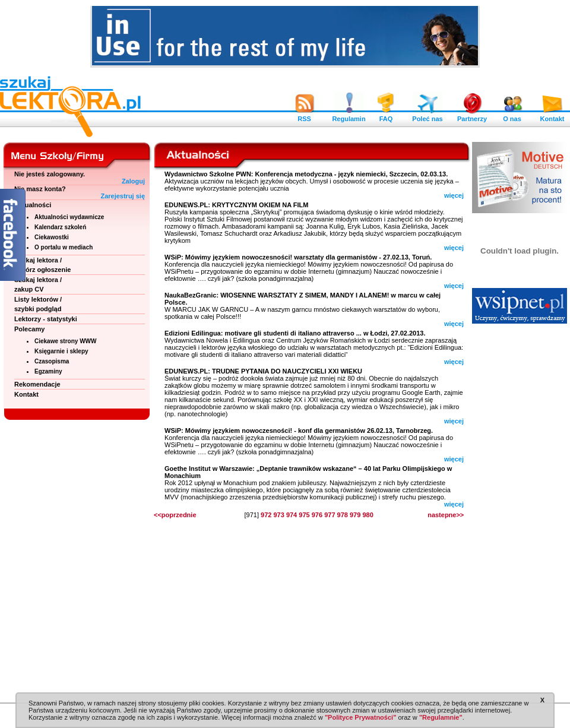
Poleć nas (427, 116)
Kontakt (552, 116)
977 (330, 515)
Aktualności (33, 205)
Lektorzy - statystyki (46, 319)
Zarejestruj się (123, 196)
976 (317, 515)
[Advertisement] (520, 511)
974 (292, 515)
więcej (454, 195)
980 (368, 515)
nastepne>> (446, 515)
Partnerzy (472, 116)
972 (266, 515)
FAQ (386, 116)
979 (355, 515)
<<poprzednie (175, 515)
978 (343, 515)
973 (278, 515)
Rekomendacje (37, 384)
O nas (512, 116)
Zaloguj (133, 181)
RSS (305, 116)
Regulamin (349, 116)
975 (304, 515)
